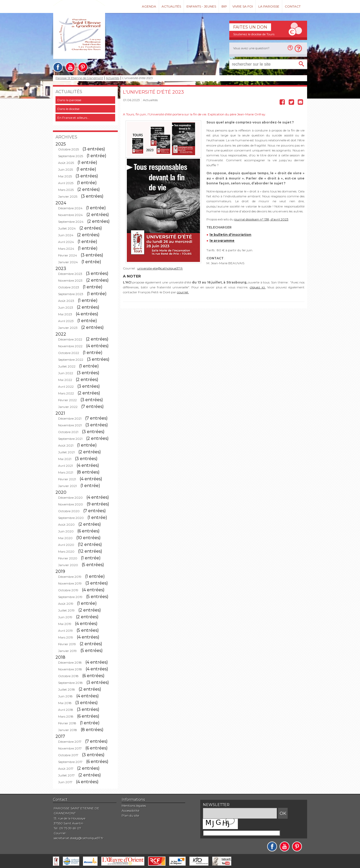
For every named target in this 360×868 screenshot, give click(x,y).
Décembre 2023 (70, 274)
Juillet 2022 (67, 366)
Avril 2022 (66, 387)
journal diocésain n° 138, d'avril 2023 (261, 219)
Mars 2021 (66, 472)
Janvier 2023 (68, 328)
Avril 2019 (65, 631)
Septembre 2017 (70, 762)
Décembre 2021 (70, 418)
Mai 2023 (65, 314)
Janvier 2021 (67, 486)
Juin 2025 (65, 169)
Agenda (149, 6)
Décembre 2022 (70, 339)
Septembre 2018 (70, 683)
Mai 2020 (65, 538)
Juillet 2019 (66, 610)
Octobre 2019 (68, 590)
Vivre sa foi (243, 6)
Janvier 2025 (68, 196)
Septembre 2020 (71, 518)
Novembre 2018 (70, 669)
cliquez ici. (258, 287)
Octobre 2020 (69, 511)
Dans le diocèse (68, 109)
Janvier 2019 (67, 651)
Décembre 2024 (70, 208)
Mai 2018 (65, 703)
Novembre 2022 (70, 346)
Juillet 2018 (67, 689)
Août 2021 (66, 445)
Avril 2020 (66, 545)
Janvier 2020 (68, 565)
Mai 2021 (65, 459)
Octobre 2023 (69, 287)
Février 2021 (67, 479)
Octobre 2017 (68, 755)
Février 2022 (67, 400)
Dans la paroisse (69, 100)
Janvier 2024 (68, 262)
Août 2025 (66, 163)
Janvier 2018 (68, 730)
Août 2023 (66, 301)
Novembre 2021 (70, 425)
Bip (224, 6)
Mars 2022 (66, 393)
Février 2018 (67, 723)
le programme (222, 241)
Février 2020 (68, 558)
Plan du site (130, 815)
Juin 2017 (65, 782)
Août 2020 (66, 525)
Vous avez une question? (251, 48)
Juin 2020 (66, 531)
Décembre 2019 (70, 577)
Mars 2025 (66, 190)
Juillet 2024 (67, 228)
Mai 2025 (65, 176)
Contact (293, 6)
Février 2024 (68, 255)
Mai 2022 (65, 380)
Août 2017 (66, 769)
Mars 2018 (66, 716)
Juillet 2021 (66, 452)
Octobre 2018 (68, 676)
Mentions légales (134, 806)
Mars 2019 (66, 637)
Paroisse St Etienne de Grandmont (79, 78)
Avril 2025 (66, 183)
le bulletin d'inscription (230, 235)
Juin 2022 (66, 373)
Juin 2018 (65, 696)
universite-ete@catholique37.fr (160, 268)
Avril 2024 (66, 242)
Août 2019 (66, 604)
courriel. (183, 292)
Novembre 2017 (70, 748)
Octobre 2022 (69, 353)
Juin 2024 (66, 235)
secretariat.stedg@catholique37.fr (79, 838)
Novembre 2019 (70, 583)
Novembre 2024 (70, 215)
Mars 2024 (66, 249)
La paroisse (269, 6)
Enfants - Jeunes (201, 6)
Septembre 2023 (71, 294)
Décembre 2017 (70, 742)
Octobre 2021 (68, 432)
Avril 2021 (65, 466)
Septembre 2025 (71, 156)
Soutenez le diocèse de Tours (254, 34)
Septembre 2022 (71, 360)
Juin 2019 (65, 617)
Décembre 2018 (70, 662)
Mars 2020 (66, 551)
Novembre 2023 (70, 280)
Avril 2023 (66, 321)
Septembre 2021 (70, 439)
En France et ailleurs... (73, 118)
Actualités (171, 6)
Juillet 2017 (66, 775)
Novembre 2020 (71, 504)
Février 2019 (67, 644)
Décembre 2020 (70, 498)
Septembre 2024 (71, 222)
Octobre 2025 (68, 149)
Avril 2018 (66, 710)
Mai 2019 (65, 624)
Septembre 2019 (70, 597)
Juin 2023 (66, 307)
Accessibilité (130, 811)
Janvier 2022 (68, 407)
